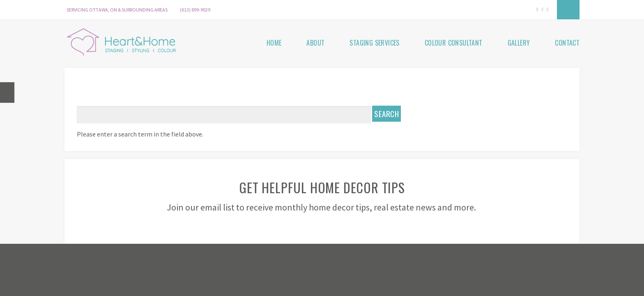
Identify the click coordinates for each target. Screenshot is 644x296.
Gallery (519, 43)
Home (274, 43)
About (315, 43)
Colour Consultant (454, 43)
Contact (567, 43)
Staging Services (374, 43)
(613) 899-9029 (195, 10)
